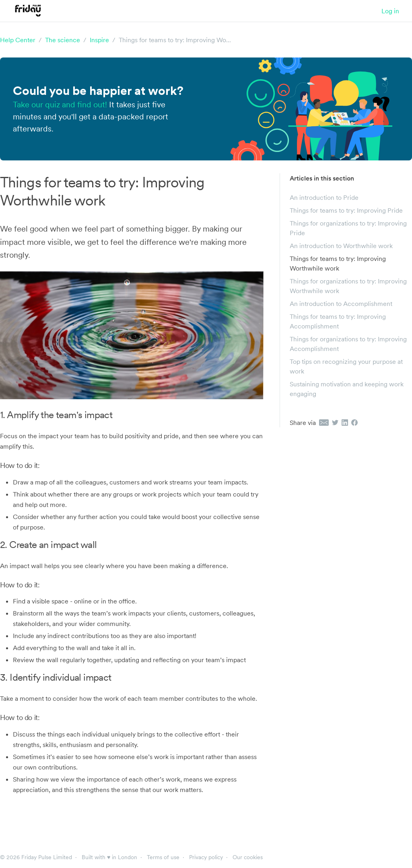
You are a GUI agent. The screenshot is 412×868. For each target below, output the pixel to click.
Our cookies (248, 857)
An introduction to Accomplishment (341, 304)
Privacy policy (206, 857)
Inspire (99, 40)
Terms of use (163, 857)
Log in (390, 11)
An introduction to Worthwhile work (341, 246)
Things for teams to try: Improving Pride (346, 210)
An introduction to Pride (324, 197)
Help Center (18, 40)
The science (63, 40)
